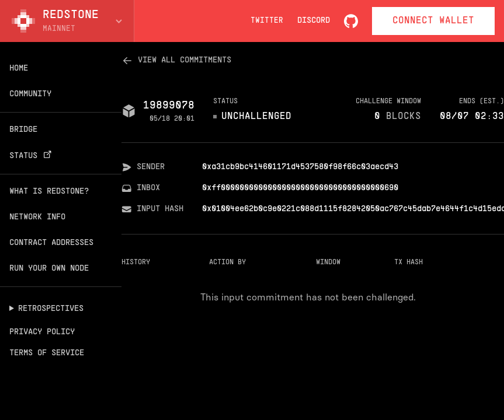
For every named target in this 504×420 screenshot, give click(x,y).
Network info (37, 217)
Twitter (267, 21)
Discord (314, 21)
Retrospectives (51, 309)
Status (32, 156)
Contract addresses (51, 243)
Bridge (23, 130)
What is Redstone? (49, 192)
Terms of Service (47, 353)
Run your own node (49, 269)
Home (19, 69)
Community (30, 94)
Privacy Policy (42, 332)
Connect (433, 21)
